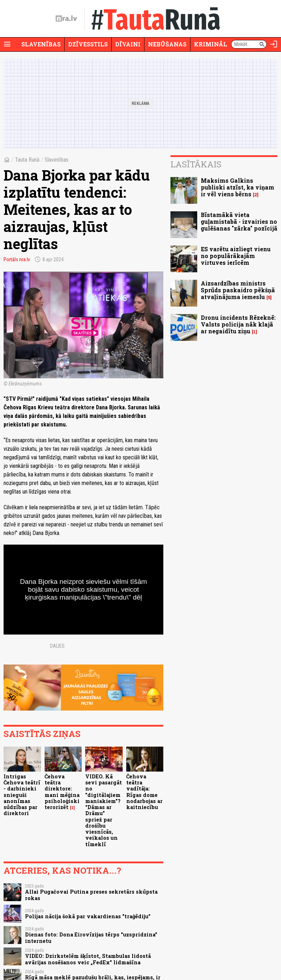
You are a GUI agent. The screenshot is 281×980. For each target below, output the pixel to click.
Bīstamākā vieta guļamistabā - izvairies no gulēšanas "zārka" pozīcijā (239, 221)
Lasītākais (196, 164)
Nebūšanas (167, 44)
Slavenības (41, 44)
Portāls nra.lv (17, 259)
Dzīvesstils (88, 44)
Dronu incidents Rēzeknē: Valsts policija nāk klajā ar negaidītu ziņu (238, 324)
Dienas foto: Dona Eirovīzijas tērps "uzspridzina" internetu (91, 938)
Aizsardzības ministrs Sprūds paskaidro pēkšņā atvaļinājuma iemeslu (238, 290)
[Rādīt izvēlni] (7, 44)
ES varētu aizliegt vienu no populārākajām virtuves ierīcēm (236, 256)
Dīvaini (128, 44)
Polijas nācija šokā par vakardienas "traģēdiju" (88, 916)
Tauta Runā (27, 160)
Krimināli (212, 44)
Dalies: (58, 646)
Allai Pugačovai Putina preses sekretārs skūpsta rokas (91, 895)
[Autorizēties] (274, 44)
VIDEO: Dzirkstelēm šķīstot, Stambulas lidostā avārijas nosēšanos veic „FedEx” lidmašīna (88, 959)
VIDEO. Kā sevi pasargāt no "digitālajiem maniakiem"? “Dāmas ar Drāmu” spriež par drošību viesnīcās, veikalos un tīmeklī (104, 810)
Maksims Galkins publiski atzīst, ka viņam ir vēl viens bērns (237, 187)
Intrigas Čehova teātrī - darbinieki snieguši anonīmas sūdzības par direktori (22, 795)
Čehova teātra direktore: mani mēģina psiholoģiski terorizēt (62, 792)
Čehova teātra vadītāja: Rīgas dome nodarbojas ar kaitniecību (144, 792)
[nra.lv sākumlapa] (66, 19)
